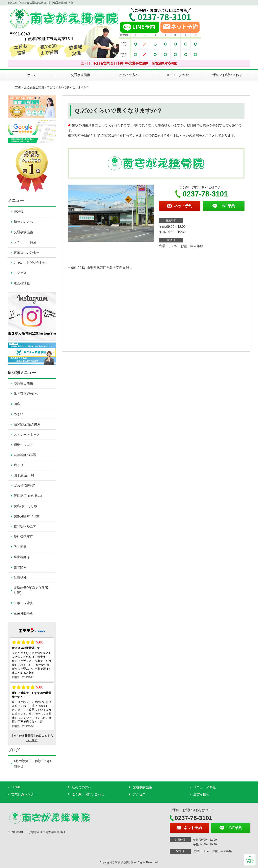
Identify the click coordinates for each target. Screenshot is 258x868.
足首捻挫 (20, 577)
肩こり (19, 465)
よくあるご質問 (34, 87)
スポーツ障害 (23, 603)
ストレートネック (27, 435)
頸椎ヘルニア (23, 445)
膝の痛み (20, 567)
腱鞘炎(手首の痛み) (28, 496)
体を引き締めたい (27, 394)
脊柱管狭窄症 (23, 537)
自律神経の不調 (25, 455)
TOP (18, 87)
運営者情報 (22, 283)
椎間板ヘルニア (25, 526)
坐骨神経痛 (22, 557)
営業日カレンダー (27, 252)
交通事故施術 (80, 75)
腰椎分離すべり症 (27, 516)
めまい (19, 414)
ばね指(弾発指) (24, 486)
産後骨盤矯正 (23, 613)
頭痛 (17, 404)
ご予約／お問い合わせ (226, 75)
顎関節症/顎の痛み (27, 424)
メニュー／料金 (178, 75)
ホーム (32, 75)
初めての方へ (129, 75)
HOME (19, 212)
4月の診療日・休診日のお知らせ (32, 764)
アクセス (20, 273)
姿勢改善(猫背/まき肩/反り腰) (31, 590)
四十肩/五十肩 (24, 475)
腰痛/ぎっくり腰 (25, 506)
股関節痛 (20, 547)
